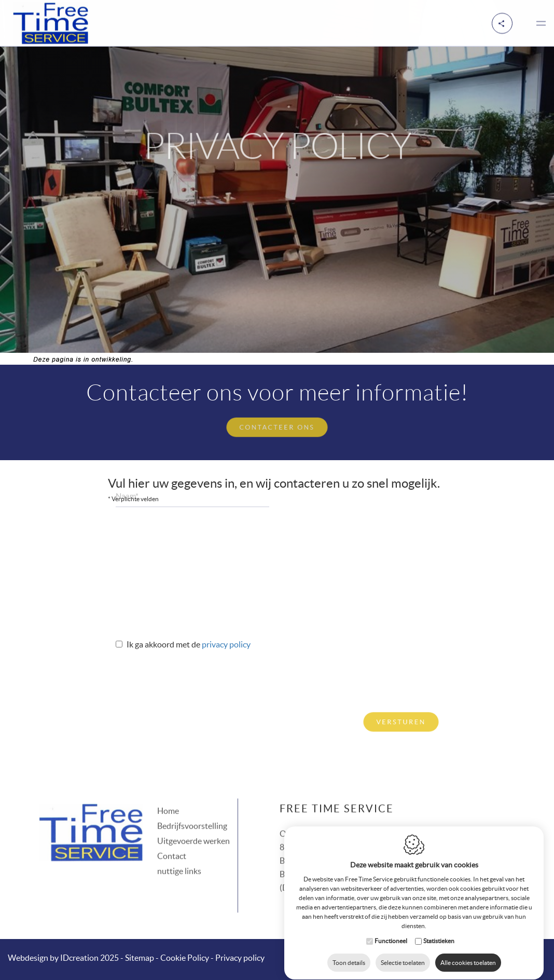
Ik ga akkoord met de (164, 644)
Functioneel (391, 931)
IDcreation (53, 958)
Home (168, 798)
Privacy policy (226, 644)
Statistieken (439, 931)
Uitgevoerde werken (193, 828)
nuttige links (179, 858)
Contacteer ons (277, 426)
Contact (172, 843)
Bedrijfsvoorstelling (192, 813)
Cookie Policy (185, 958)
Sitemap (140, 958)
